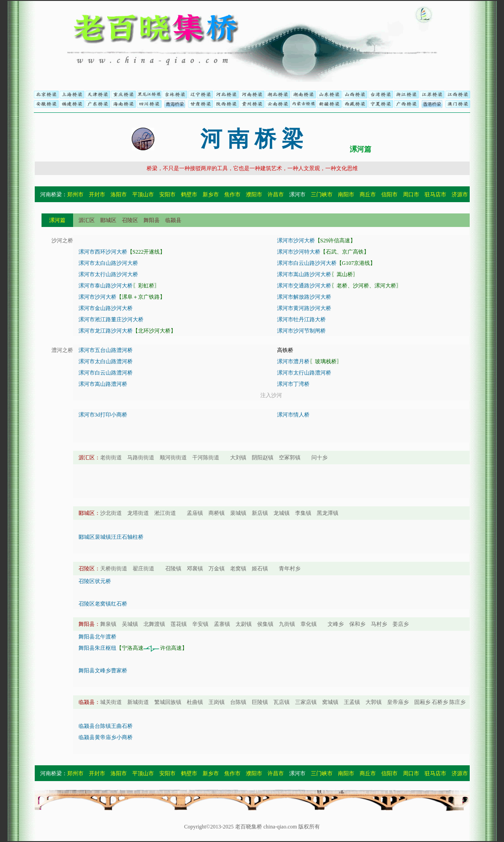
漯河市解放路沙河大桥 (304, 297)
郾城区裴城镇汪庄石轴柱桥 (111, 537)
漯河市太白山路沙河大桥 (108, 263)
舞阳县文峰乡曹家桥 (103, 671)
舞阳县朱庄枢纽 (97, 648)
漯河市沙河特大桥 (299, 252)
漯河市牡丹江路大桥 (301, 319)
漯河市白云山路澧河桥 (106, 373)
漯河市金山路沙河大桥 (106, 308)
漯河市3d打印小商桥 (103, 415)
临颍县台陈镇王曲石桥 (106, 726)
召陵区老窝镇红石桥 (103, 604)
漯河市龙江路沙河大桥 (106, 331)
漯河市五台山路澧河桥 (106, 350)
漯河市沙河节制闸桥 (301, 331)
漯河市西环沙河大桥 (103, 252)
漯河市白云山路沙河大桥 (307, 263)
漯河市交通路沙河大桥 (304, 286)
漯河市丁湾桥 (293, 384)
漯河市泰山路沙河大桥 (106, 286)
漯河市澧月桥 (293, 361)
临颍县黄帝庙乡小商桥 (106, 737)
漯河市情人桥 (293, 415)
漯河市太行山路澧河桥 (304, 373)
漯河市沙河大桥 (296, 241)
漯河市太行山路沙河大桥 (108, 274)
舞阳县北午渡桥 (97, 637)
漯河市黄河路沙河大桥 (304, 308)
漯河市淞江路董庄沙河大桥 (111, 319)
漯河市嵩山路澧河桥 (103, 384)
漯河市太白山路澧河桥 (106, 361)
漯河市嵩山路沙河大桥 (304, 274)
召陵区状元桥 (95, 581)
